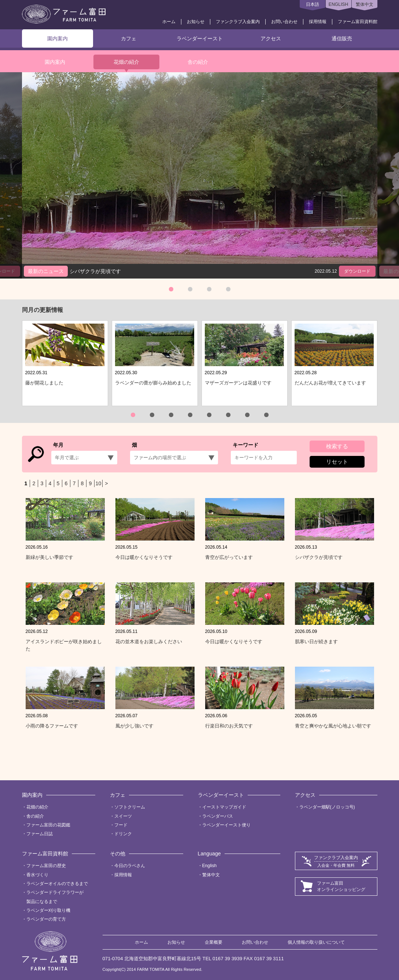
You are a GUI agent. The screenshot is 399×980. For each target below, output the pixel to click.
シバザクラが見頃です (319, 557)
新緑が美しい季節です (49, 557)
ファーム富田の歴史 (46, 866)
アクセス (271, 38)
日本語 (313, 4)
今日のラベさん (130, 866)
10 (99, 483)
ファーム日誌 (40, 834)
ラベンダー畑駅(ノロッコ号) (327, 807)
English (210, 866)
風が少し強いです (134, 726)
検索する (337, 446)
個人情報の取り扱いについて (316, 942)
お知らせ (196, 22)
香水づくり (37, 875)
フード (121, 825)
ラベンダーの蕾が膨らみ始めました (153, 383)
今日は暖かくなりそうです (144, 557)
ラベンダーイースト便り (226, 825)
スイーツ (123, 816)
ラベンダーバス (218, 816)
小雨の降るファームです (52, 726)
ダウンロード (357, 271)
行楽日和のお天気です (229, 726)
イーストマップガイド (224, 807)
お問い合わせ (284, 22)
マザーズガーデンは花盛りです (238, 383)
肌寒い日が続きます (316, 642)
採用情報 (318, 22)
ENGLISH (338, 4)
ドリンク (123, 834)
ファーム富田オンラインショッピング (341, 886)
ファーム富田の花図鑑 (48, 825)
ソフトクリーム (130, 807)
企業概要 (214, 942)
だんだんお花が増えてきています (330, 383)
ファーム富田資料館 (358, 22)
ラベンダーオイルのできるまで (57, 884)
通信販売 (342, 38)
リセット (337, 462)
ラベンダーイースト (200, 38)
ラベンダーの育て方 (46, 919)
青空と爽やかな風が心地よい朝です (333, 726)
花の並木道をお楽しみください (149, 642)
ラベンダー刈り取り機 (48, 910)
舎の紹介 (198, 62)
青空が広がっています (229, 557)
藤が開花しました (44, 383)
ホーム (169, 22)
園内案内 (58, 38)
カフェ (129, 38)
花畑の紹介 (126, 62)
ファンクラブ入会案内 (238, 22)
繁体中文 (365, 4)
